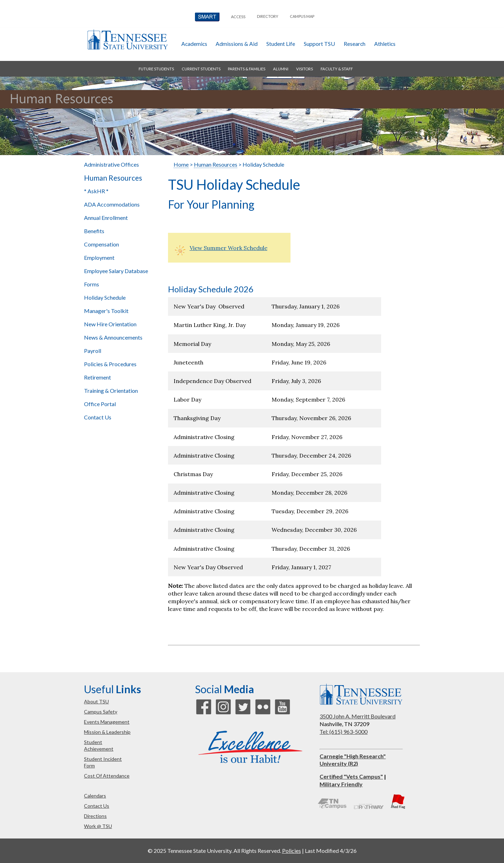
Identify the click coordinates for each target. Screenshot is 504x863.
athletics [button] (385, 44)
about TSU (96, 701)
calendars (95, 796)
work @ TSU (98, 826)
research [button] (355, 44)
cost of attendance (107, 776)
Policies (292, 851)
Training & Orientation (111, 391)
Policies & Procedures (110, 364)
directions (95, 816)
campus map (302, 16)
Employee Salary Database (116, 271)
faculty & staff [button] (337, 69)
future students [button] (156, 69)
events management (107, 722)
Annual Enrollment (106, 218)
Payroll (93, 351)
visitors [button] (304, 69)
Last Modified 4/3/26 (331, 851)
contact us (97, 806)
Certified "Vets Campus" (351, 776)
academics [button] (194, 44)
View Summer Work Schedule (229, 248)
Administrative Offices (111, 164)
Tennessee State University (127, 39)
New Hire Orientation (110, 324)
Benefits (94, 231)
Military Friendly (341, 784)
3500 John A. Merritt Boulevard (358, 716)
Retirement (97, 377)
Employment (99, 257)
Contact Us (98, 417)
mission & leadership (107, 732)
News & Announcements (113, 337)
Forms (92, 284)
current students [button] (201, 69)
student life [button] (281, 44)
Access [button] (238, 17)
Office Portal (100, 404)
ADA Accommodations (112, 204)
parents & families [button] (247, 69)
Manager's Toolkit (106, 311)
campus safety (101, 712)
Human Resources (113, 178)
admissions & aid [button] (237, 44)
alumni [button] (281, 69)
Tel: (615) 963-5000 (344, 732)
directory (268, 16)
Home (181, 164)
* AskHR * (96, 191)
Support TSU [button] (319, 44)
